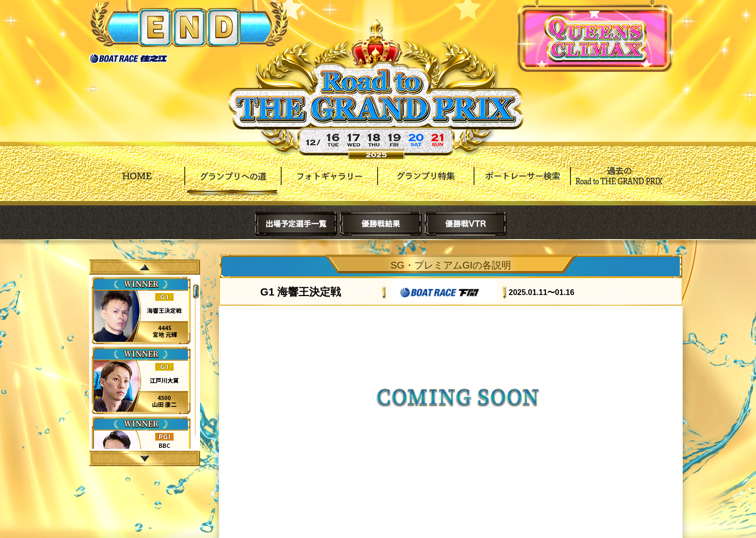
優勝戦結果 (381, 224)
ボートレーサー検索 (522, 183)
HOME (136, 183)
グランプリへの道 (233, 183)
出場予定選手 (296, 224)
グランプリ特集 (426, 183)
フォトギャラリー (329, 183)
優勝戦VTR (466, 224)
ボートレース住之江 (128, 59)
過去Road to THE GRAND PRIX (619, 183)
